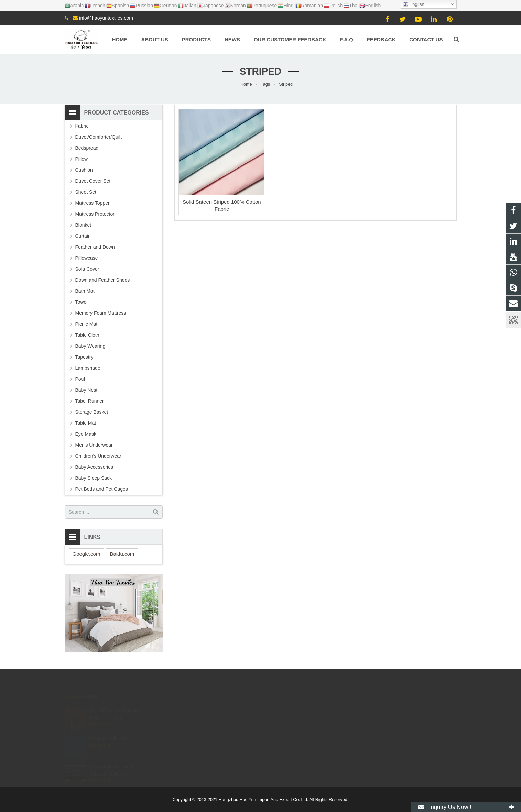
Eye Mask (86, 434)
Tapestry (84, 357)
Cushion (84, 170)
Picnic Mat (86, 324)
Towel (82, 302)
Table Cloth (87, 335)
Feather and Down (95, 247)
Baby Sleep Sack (94, 478)
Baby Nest (86, 390)
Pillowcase (87, 258)
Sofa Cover (87, 269)
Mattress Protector (95, 214)
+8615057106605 (290, 711)
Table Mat (86, 423)
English (414, 4)
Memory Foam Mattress (101, 313)
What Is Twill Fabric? (111, 730)
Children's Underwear (98, 456)
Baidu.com (122, 554)
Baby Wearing (90, 346)
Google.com (86, 554)
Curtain (83, 236)
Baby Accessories (94, 467)
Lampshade (88, 368)
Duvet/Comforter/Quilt (99, 137)
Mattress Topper (93, 203)
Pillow (82, 159)
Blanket (83, 225)
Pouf (80, 379)
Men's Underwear (94, 445)
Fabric (82, 126)
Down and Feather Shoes (103, 280)
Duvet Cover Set (93, 181)
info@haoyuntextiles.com (106, 18)
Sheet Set (86, 192)
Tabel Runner (90, 401)
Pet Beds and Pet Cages (102, 489)
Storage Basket (92, 412)
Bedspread (87, 148)
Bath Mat (85, 291)
